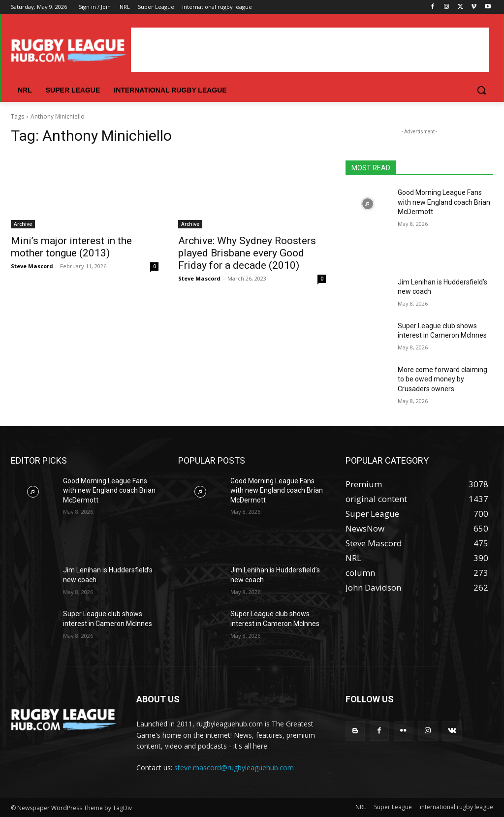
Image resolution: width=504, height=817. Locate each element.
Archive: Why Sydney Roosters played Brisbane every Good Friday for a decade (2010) (247, 253)
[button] (481, 90)
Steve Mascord (32, 266)
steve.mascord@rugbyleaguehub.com (234, 768)
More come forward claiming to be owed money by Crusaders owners (442, 379)
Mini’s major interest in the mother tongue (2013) (71, 247)
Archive (23, 224)
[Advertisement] (310, 50)
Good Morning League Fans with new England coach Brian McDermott (444, 202)
